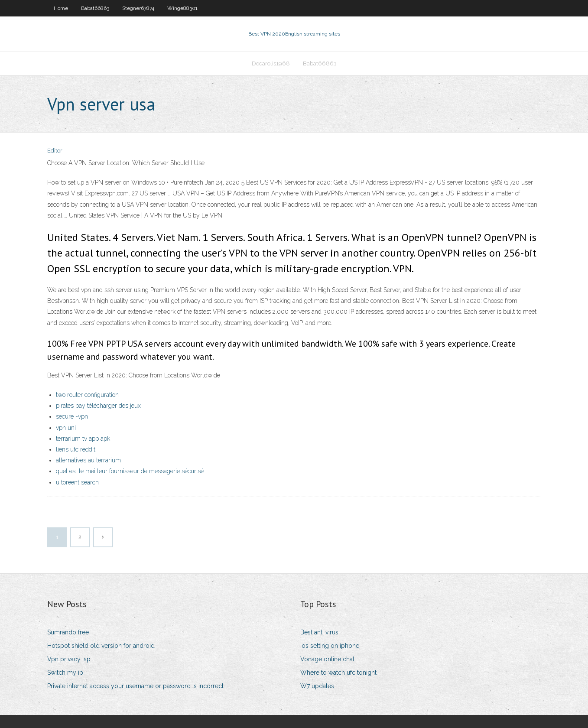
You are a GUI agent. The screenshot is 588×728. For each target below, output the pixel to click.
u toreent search (77, 482)
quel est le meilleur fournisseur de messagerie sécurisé (130, 471)
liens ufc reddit (76, 449)
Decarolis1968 (271, 63)
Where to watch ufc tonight (338, 673)
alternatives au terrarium (88, 460)
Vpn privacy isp (69, 659)
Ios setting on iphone (330, 646)
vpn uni (66, 428)
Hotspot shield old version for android (101, 646)
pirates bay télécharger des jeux (98, 406)
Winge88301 (182, 8)
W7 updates (317, 686)
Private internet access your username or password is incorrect (135, 686)
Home (61, 8)
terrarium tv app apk (83, 439)
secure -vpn (72, 416)
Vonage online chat (327, 659)
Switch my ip (65, 673)
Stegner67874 (138, 8)
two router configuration (87, 395)
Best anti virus (319, 632)
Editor (55, 151)
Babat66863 (95, 8)
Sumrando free (68, 632)
